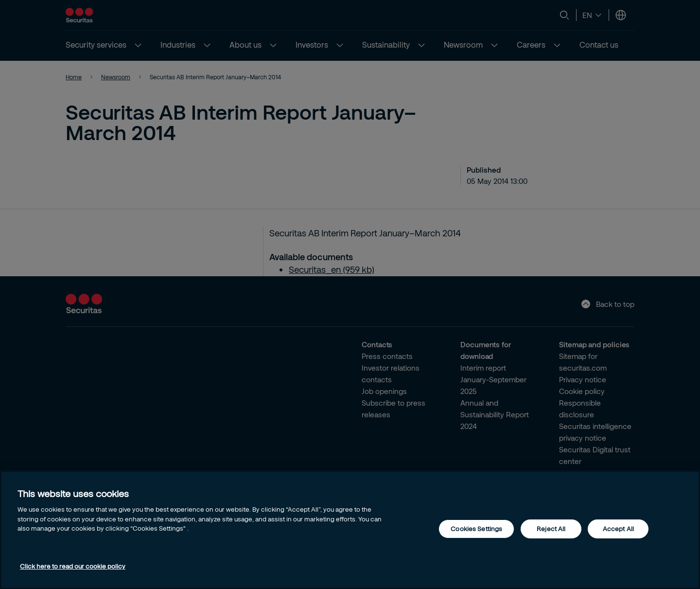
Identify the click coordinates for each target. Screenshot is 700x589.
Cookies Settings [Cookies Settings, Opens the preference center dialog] (476, 529)
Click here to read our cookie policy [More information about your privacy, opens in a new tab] (73, 566)
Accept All (618, 529)
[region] (350, 530)
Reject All (551, 529)
